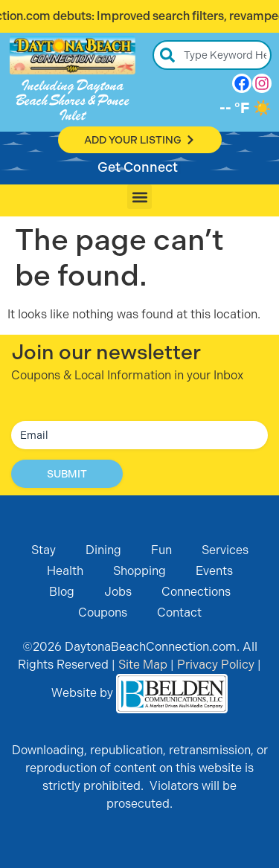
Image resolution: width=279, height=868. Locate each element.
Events (214, 571)
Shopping (139, 571)
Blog (62, 592)
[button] (139, 197)
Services (225, 550)
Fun (161, 550)
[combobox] (212, 55)
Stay (44, 550)
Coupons (103, 613)
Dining (103, 550)
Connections (196, 592)
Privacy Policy (216, 665)
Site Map (143, 665)
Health (65, 571)
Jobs (118, 592)
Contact (179, 613)
